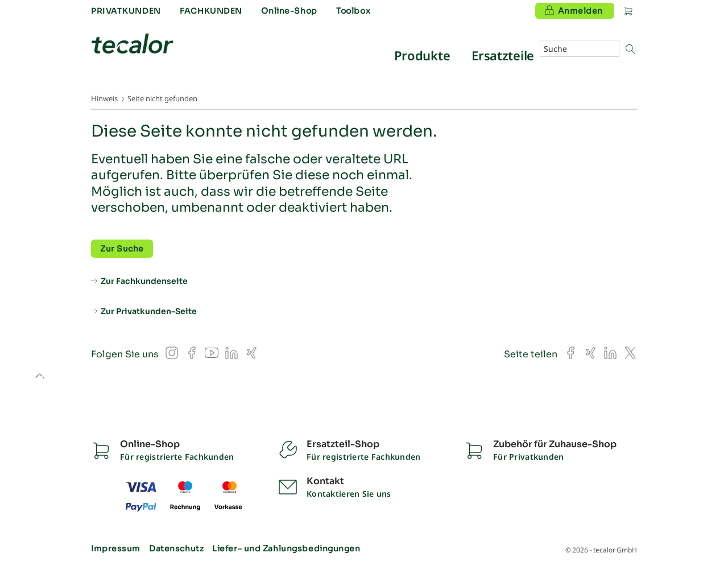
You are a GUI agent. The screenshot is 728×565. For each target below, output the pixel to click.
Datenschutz (176, 548)
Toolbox (353, 11)
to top (40, 377)
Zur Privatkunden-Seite (149, 311)
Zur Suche (122, 249)
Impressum (116, 548)
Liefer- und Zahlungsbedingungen (286, 548)
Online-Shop (289, 11)
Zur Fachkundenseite (144, 281)
